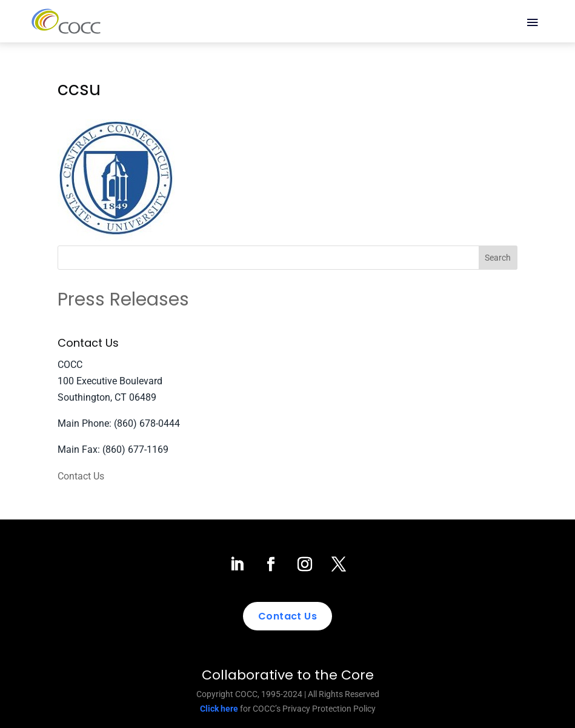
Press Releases (123, 299)
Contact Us (81, 476)
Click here (219, 709)
